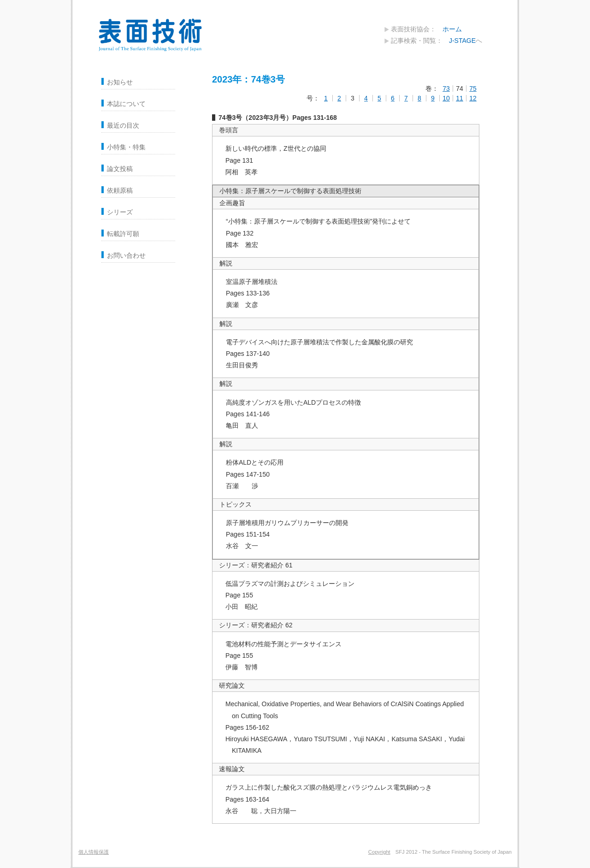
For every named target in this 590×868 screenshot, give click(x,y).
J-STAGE (462, 41)
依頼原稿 (120, 190)
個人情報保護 (94, 852)
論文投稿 (120, 169)
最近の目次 (123, 125)
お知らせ (120, 82)
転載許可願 (123, 234)
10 (446, 98)
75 (473, 89)
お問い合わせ (126, 255)
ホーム (452, 29)
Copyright (379, 852)
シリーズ (120, 212)
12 (473, 98)
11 (460, 98)
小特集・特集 (126, 147)
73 (446, 89)
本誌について (126, 104)
